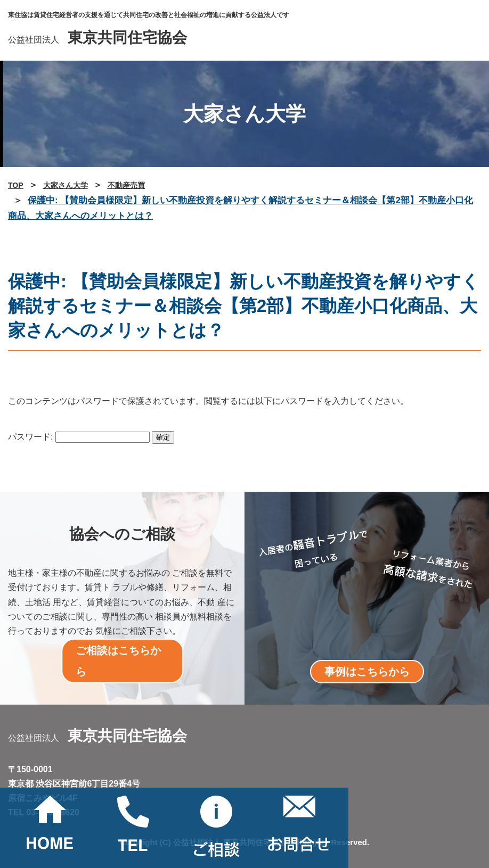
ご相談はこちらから (118, 661)
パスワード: (79, 437)
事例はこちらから (367, 672)
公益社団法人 (97, 40)
